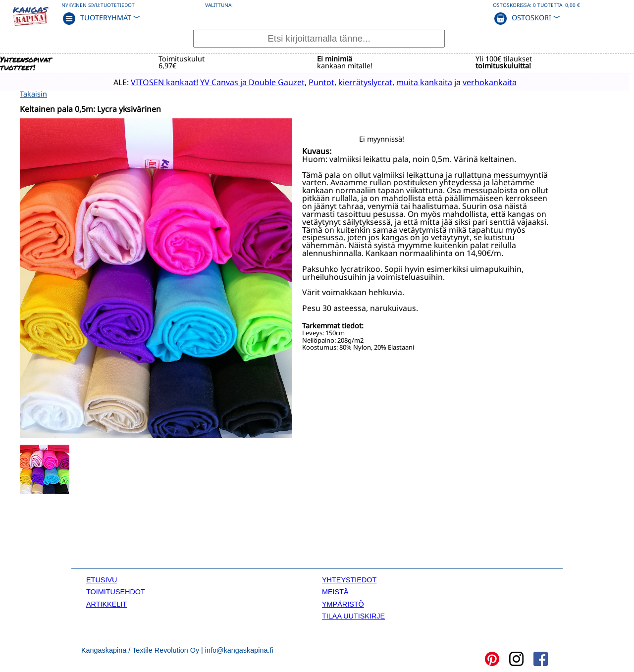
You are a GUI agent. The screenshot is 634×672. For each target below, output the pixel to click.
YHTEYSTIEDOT (349, 579)
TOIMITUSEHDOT (116, 591)
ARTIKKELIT (106, 603)
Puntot (304, 82)
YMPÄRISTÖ (343, 603)
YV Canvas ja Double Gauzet (235, 82)
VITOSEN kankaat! (147, 82)
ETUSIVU (102, 579)
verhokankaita (472, 82)
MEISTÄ (335, 591)
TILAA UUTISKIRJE (353, 615)
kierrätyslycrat (347, 82)
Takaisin (33, 93)
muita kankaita (406, 82)
